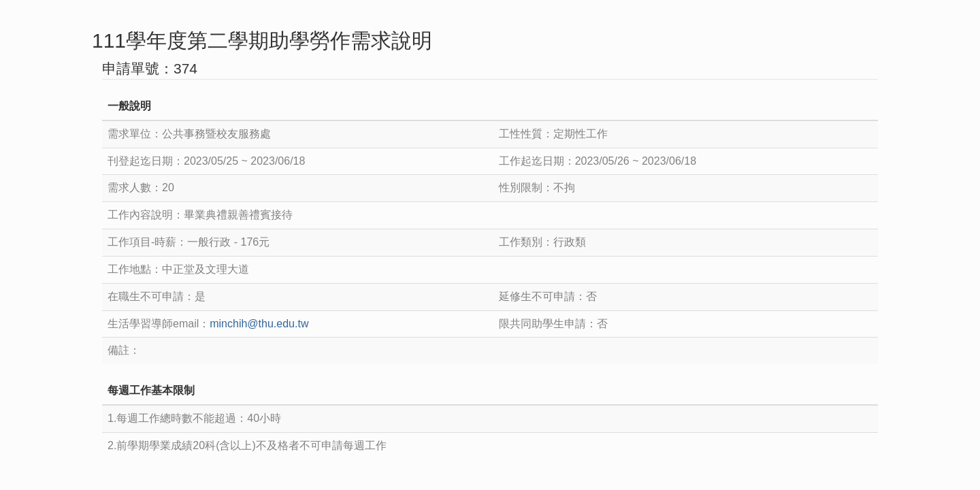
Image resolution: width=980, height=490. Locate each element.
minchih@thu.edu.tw (259, 324)
